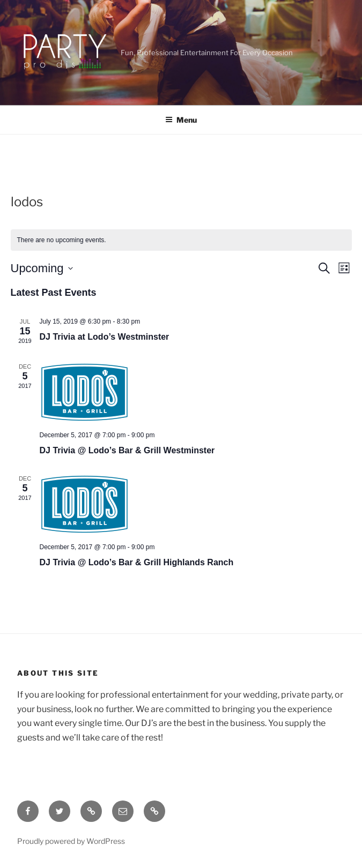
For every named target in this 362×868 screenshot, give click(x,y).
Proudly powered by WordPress (71, 841)
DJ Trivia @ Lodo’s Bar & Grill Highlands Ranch (137, 562)
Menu (181, 120)
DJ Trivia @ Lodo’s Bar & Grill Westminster (127, 450)
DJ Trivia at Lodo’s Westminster (105, 337)
